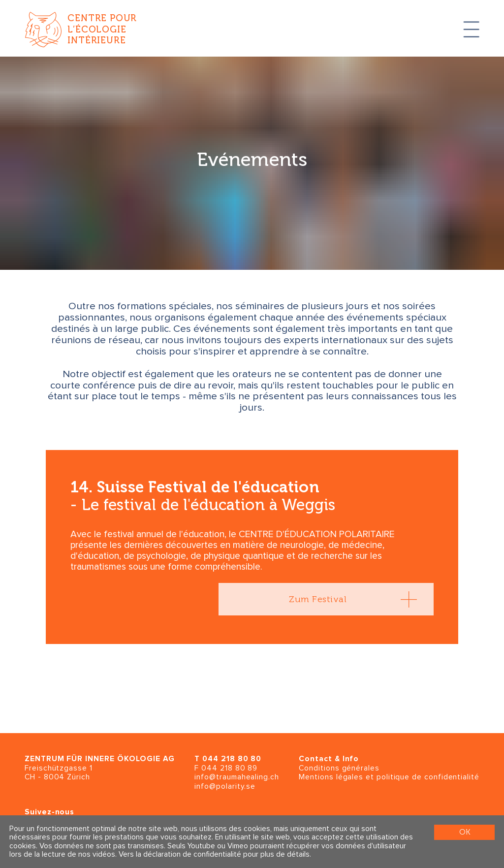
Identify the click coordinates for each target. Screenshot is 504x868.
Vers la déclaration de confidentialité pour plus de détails (214, 854)
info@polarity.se (225, 787)
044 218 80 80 (232, 759)
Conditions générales (339, 768)
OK (465, 832)
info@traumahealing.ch (237, 777)
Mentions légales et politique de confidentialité (389, 777)
